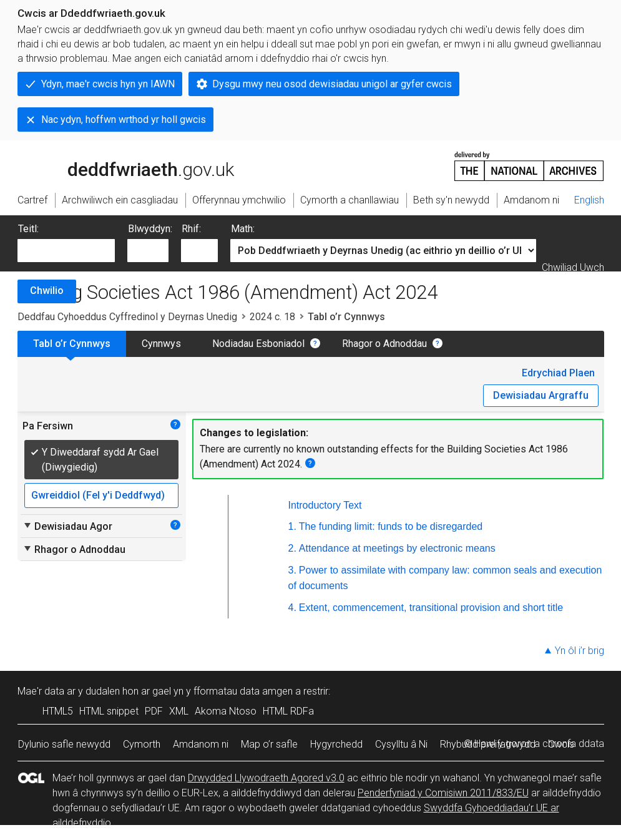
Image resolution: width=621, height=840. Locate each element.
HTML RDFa (288, 711)
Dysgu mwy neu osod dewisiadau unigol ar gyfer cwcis (332, 84)
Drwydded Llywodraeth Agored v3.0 (266, 778)
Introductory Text (325, 505)
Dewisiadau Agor (67, 526)
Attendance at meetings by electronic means (397, 548)
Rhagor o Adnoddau (384, 344)
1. (292, 526)
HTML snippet (109, 711)
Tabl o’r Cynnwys (72, 344)
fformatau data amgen (243, 691)
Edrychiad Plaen (558, 373)
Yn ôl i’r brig (579, 651)
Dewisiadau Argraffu (541, 395)
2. (292, 548)
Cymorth (142, 744)
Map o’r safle (269, 744)
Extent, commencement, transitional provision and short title (431, 608)
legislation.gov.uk (116, 165)
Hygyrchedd (336, 744)
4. (292, 608)
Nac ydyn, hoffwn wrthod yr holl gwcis (124, 120)
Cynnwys (161, 344)
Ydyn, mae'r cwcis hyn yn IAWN (108, 84)
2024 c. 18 (272, 317)
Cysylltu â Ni (401, 744)
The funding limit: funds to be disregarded (391, 526)
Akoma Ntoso (226, 711)
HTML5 (58, 711)
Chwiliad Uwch (573, 267)
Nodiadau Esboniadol (258, 344)
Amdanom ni (201, 744)
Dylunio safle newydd (64, 744)
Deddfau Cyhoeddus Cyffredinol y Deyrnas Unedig (127, 317)
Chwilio (47, 291)
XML (179, 711)
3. (292, 570)
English (589, 200)
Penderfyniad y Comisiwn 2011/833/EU (443, 793)
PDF (154, 711)
